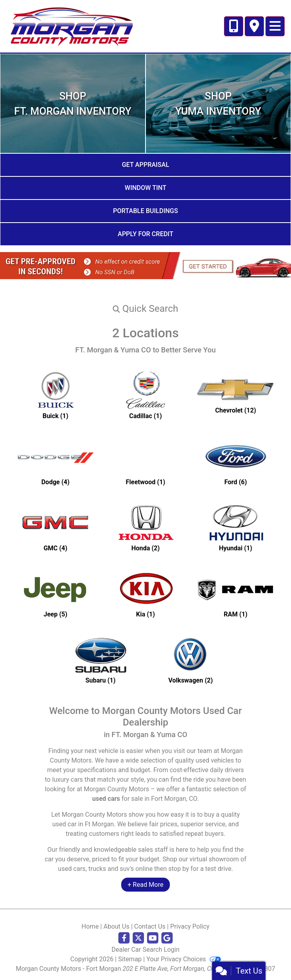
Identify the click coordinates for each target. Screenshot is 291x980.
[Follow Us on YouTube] (153, 938)
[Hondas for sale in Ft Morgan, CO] (145, 527)
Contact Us (150, 926)
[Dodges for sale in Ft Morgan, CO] (55, 461)
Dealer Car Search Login (146, 950)
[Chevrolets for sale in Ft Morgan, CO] (236, 395)
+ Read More (145, 885)
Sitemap (130, 959)
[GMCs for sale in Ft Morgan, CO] (55, 527)
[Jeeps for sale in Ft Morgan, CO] (55, 593)
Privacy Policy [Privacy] (190, 926)
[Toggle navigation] (275, 26)
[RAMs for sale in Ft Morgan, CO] (236, 593)
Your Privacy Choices (183, 959)
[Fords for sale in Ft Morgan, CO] (236, 461)
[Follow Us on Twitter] (138, 938)
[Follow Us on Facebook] (124, 938)
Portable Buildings (146, 211)
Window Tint (145, 188)
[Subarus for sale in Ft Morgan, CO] (100, 659)
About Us (116, 926)
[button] (145, 309)
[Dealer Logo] (71, 26)
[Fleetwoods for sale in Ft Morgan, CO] (145, 461)
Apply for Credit (145, 234)
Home (90, 926)
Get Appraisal (146, 165)
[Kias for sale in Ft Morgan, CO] (145, 593)
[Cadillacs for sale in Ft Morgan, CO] (145, 395)
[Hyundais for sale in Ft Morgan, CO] (236, 527)
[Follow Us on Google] (167, 938)
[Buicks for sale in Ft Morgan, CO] (55, 395)
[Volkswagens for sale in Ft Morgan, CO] (191, 659)
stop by (179, 869)
